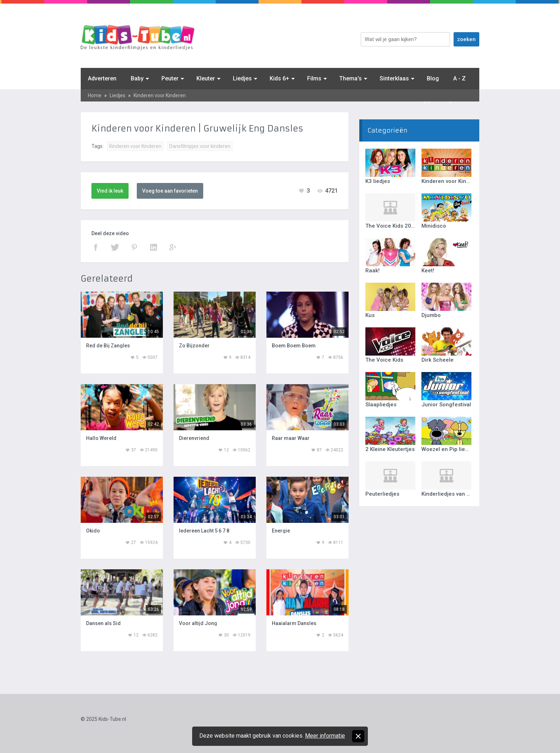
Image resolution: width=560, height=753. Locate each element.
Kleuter (206, 78)
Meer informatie (325, 736)
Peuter (170, 78)
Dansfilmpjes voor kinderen (200, 146)
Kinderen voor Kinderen (160, 95)
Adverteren (102, 78)
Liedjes (242, 78)
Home (95, 95)
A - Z (459, 78)
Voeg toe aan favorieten (170, 191)
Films (314, 78)
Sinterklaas (394, 78)
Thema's (351, 78)
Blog (433, 78)
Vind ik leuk (110, 191)
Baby (137, 78)
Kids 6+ (279, 78)
